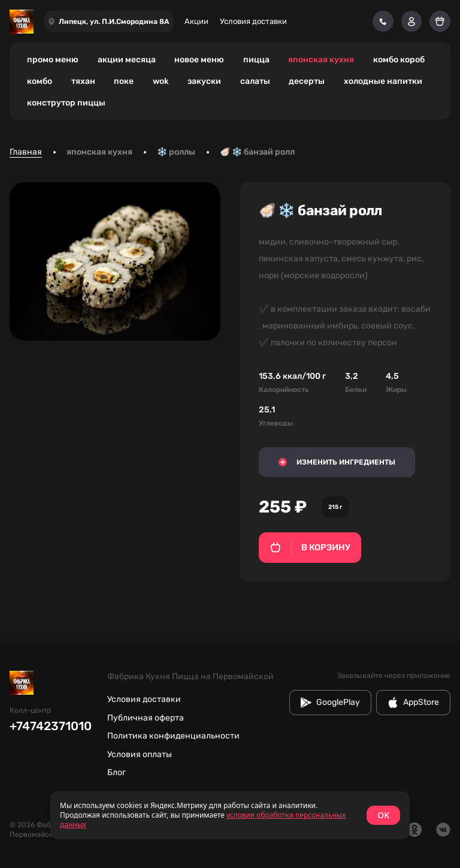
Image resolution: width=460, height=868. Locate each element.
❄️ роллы (176, 152)
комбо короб (399, 60)
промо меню (53, 60)
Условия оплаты (140, 754)
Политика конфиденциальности (173, 736)
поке (124, 81)
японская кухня (321, 60)
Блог (116, 772)
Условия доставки (253, 21)
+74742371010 (51, 726)
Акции (196, 21)
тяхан (83, 81)
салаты (255, 81)
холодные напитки (383, 81)
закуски (204, 81)
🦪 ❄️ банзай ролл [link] (257, 152)
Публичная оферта (146, 718)
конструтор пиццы (66, 103)
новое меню (199, 60)
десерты (307, 81)
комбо (40, 81)
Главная (26, 152)
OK (383, 815)
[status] (230, 815)
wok (161, 81)
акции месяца (127, 60)
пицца (256, 60)
